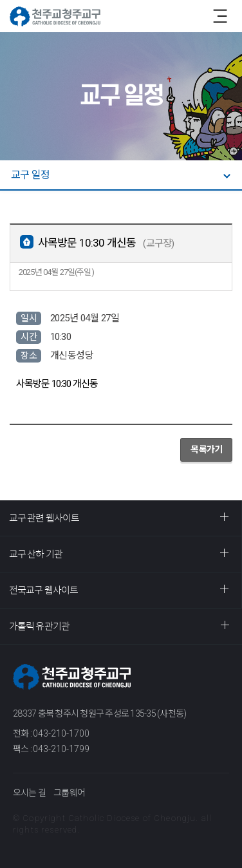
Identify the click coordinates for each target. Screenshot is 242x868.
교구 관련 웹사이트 (44, 518)
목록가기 (206, 449)
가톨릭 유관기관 (39, 626)
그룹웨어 (69, 793)
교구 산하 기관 (36, 554)
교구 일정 (30, 175)
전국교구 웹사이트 (43, 590)
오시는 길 (29, 793)
